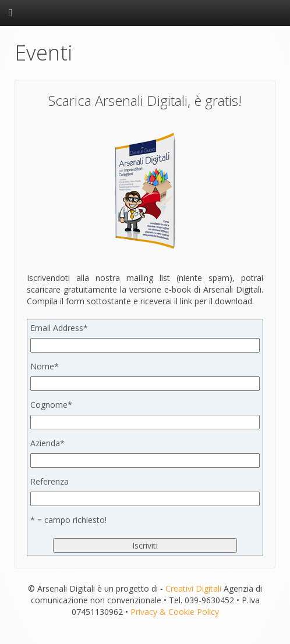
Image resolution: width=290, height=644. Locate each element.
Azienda (47, 443)
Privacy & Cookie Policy (175, 612)
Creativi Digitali (193, 588)
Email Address (59, 328)
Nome (45, 366)
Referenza (49, 481)
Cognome (51, 405)
